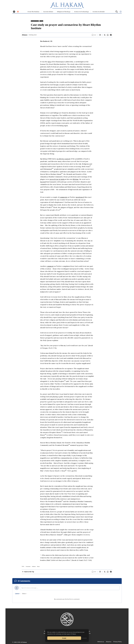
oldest (24, 594)
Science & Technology (81, 12)
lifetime (76, 179)
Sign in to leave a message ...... (30, 588)
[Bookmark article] (94, 35)
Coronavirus (28, 566)
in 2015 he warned (63, 159)
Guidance (34, 566)
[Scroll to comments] (100, 35)
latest (18, 594)
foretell (43, 182)
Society (41, 21)
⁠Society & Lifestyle (99, 12)
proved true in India (57, 179)
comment (50, 266)
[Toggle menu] (14, 12)
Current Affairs (48, 12)
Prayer (38, 566)
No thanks (84, 638)
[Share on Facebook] (111, 35)
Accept (64, 638)
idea (49, 62)
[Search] (117, 12)
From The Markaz (33, 12)
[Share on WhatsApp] (108, 35)
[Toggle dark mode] (18, 12)
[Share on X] (105, 35)
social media (81, 51)
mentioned (80, 197)
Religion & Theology (64, 12)
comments (63, 197)
